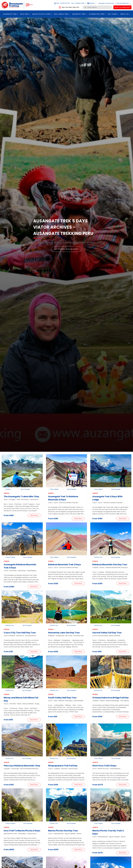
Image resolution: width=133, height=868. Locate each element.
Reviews (91, 3)
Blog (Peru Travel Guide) (106, 3)
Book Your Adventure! (122, 7)
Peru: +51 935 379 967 (62, 3)
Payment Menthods (123, 3)
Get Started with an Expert (66, 249)
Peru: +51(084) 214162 (78, 3)
